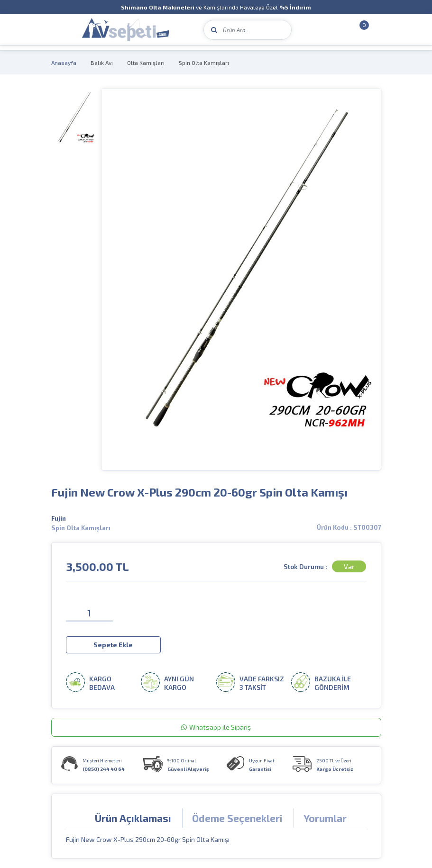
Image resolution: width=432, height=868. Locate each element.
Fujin (59, 518)
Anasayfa (64, 63)
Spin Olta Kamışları (204, 63)
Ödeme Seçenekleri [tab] (237, 818)
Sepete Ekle (113, 645)
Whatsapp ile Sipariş (216, 727)
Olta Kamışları (146, 63)
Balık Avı (102, 63)
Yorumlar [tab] (325, 818)
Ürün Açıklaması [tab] (133, 818)
